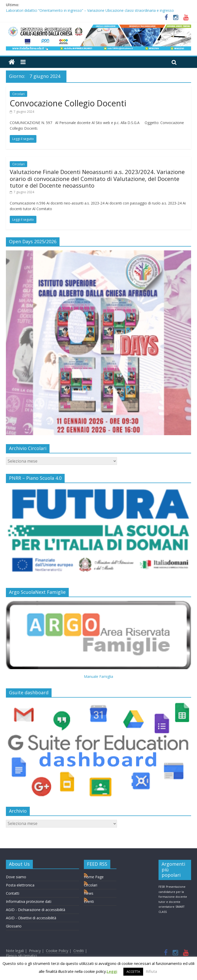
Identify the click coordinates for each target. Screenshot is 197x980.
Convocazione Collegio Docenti (68, 103)
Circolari (18, 94)
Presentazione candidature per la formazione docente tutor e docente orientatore (173, 897)
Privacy (35, 951)
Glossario (14, 926)
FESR (162, 887)
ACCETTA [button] (133, 972)
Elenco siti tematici (21, 956)
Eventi (89, 901)
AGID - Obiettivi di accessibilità (31, 918)
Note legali (15, 951)
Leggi (112, 971)
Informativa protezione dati (29, 901)
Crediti (79, 951)
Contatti (13, 893)
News (89, 893)
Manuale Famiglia (98, 676)
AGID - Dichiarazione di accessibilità (36, 910)
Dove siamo (16, 877)
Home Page (94, 877)
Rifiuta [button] (151, 971)
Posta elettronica (20, 885)
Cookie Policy (57, 951)
